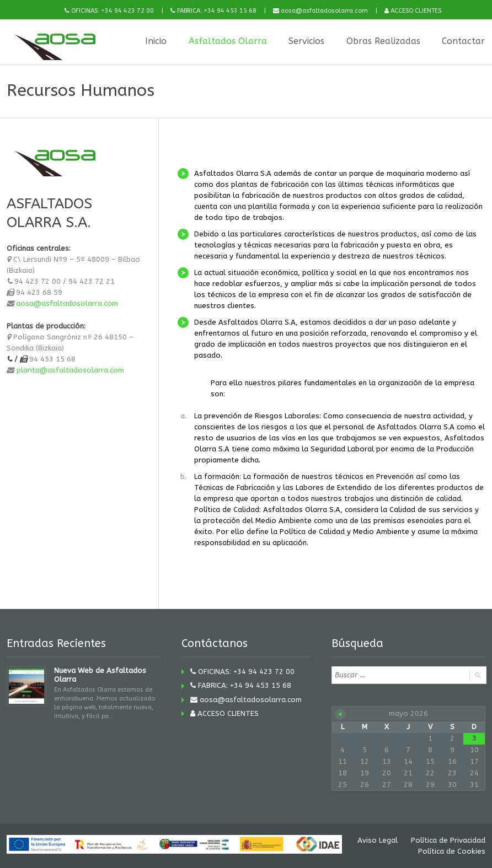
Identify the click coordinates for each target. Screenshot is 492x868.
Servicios (306, 41)
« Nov (340, 714)
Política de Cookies (452, 851)
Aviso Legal (378, 840)
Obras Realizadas (383, 41)
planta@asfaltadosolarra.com (69, 370)
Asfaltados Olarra (227, 41)
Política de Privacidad (448, 840)
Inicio (155, 41)
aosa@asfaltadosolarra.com (67, 303)
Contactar (464, 41)
